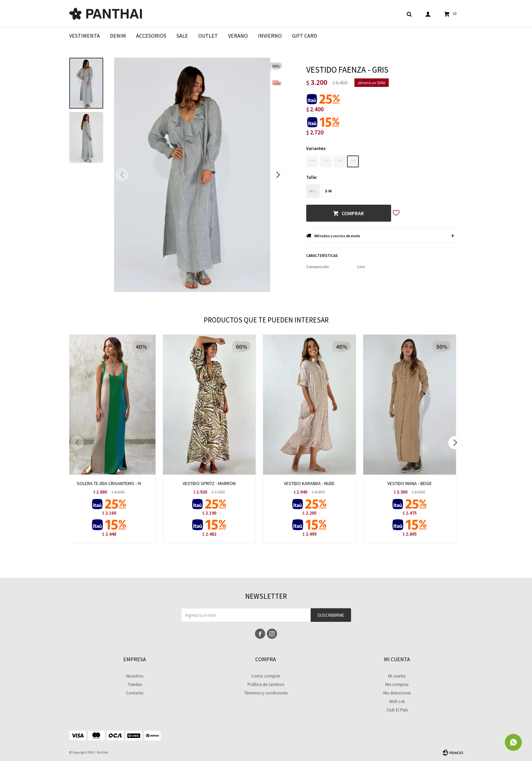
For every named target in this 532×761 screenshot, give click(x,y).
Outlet (208, 36)
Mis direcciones (397, 693)
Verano (238, 36)
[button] (278, 175)
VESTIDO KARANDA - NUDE (309, 483)
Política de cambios (266, 684)
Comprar (353, 213)
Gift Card (305, 36)
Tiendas (135, 684)
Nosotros (135, 676)
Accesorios (151, 36)
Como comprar (266, 676)
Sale (182, 36)
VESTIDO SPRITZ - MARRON (209, 483)
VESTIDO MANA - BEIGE (410, 483)
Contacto (135, 693)
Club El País (397, 710)
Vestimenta (85, 36)
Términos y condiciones (266, 693)
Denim (118, 36)
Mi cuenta (397, 676)
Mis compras (397, 684)
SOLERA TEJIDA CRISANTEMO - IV (109, 483)
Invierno (270, 36)
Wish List (397, 701)
